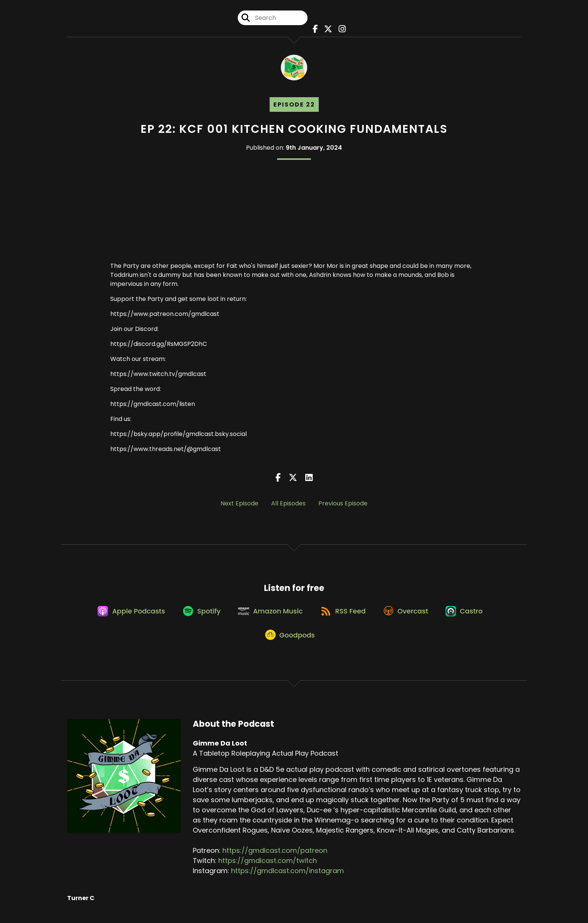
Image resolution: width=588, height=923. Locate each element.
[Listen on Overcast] (410, 615)
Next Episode (239, 505)
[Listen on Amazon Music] (270, 615)
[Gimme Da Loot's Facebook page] (315, 30)
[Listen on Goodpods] (290, 642)
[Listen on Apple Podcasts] (126, 615)
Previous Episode (343, 505)
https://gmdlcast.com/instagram (287, 879)
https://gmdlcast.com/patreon (275, 859)
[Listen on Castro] (471, 615)
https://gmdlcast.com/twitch (268, 869)
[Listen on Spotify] (198, 615)
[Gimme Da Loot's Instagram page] (340, 30)
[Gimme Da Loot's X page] (327, 30)
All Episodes (288, 505)
